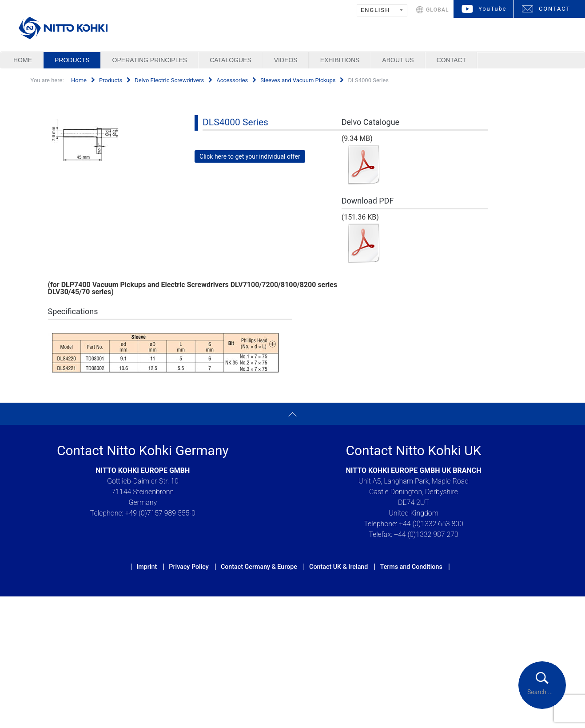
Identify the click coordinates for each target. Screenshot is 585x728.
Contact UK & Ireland (338, 567)
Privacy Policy (189, 567)
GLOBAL (438, 10)
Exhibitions (340, 60)
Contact (452, 60)
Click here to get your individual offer (250, 156)
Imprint (147, 567)
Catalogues (231, 60)
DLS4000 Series (235, 122)
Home (23, 60)
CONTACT (555, 9)
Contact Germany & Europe (259, 567)
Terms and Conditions (411, 567)
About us (398, 60)
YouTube (492, 9)
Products (72, 60)
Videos (286, 60)
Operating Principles (150, 60)
